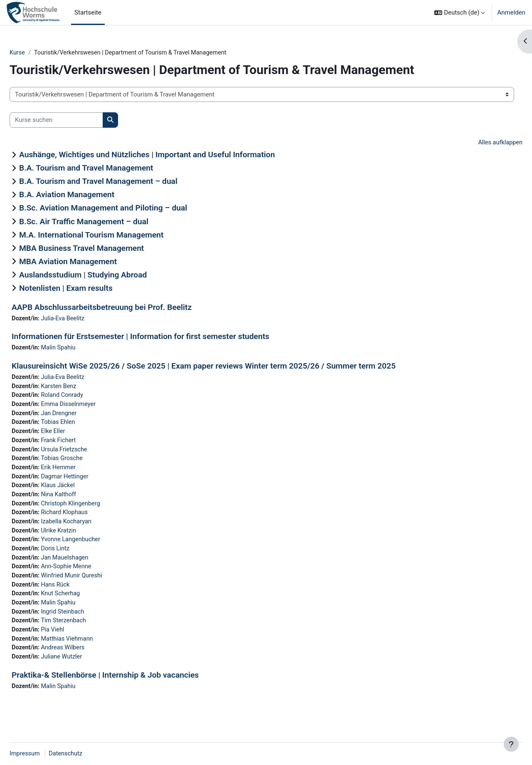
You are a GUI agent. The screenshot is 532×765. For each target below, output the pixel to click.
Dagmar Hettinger (86, 482)
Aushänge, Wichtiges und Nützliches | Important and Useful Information (167, 155)
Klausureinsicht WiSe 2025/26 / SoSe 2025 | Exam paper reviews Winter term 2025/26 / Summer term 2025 (224, 367)
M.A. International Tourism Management (111, 235)
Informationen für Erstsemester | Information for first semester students (160, 338)
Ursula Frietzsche (86, 453)
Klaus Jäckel (79, 491)
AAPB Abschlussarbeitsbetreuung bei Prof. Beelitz (122, 308)
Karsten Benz (80, 388)
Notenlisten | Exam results (86, 288)
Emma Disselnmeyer (90, 407)
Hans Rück (77, 594)
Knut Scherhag (82, 603)
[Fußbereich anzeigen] (511, 744)
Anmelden (511, 12)
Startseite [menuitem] (88, 12)
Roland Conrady (84, 397)
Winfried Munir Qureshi (94, 584)
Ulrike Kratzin (80, 538)
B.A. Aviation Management (87, 195)
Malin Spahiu (80, 349)
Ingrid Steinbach (84, 622)
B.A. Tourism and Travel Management (106, 169)
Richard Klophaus (86, 519)
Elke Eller (74, 435)
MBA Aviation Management (88, 262)
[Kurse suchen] (76, 120)
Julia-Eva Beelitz (84, 319)
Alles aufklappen (479, 143)
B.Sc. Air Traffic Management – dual (104, 222)
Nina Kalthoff (80, 500)
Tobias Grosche (84, 463)
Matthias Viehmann (89, 650)
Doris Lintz (77, 557)
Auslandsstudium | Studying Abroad (103, 275)
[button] (459, 12)
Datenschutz (87, 754)
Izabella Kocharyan (88, 528)
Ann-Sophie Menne (88, 575)
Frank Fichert (80, 444)
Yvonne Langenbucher (93, 547)
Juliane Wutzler (83, 669)
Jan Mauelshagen (86, 566)
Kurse (37, 53)
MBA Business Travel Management (101, 249)
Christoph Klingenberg (93, 510)
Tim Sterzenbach (85, 631)
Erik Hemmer (80, 472)
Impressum (45, 754)
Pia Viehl (74, 641)
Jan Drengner (80, 416)
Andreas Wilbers (85, 659)
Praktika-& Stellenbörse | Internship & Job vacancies (125, 687)
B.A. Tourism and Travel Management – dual (118, 182)
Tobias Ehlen (80, 426)
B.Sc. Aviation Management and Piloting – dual (123, 209)
